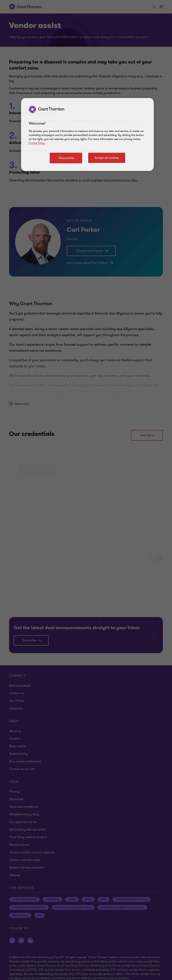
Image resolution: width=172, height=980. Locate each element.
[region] (87, 134)
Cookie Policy (37, 143)
